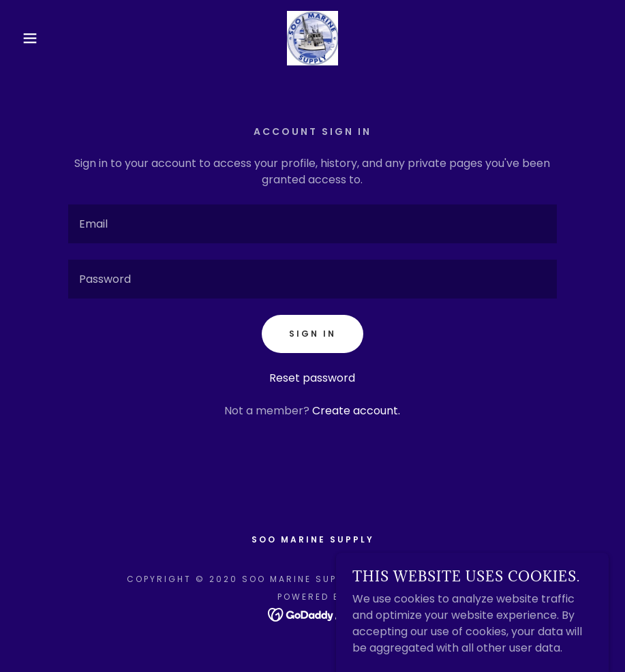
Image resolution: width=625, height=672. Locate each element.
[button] (31, 38)
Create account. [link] (356, 411)
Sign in (312, 334)
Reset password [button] (312, 378)
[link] (313, 38)
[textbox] (312, 224)
